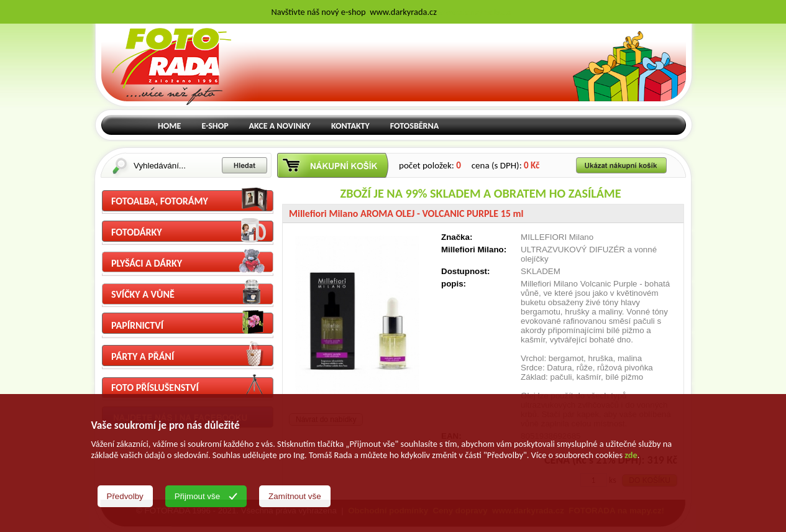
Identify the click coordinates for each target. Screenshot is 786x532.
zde (631, 455)
